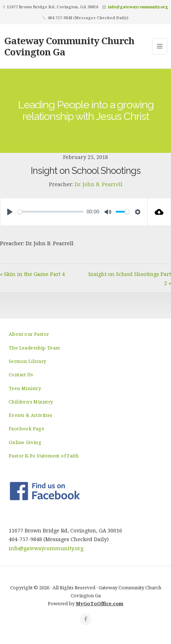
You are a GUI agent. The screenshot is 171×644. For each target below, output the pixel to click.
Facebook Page (26, 428)
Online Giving (25, 442)
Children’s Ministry (31, 402)
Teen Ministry (25, 388)
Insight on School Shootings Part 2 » (130, 278)
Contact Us (21, 375)
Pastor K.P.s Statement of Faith (44, 456)
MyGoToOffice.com (99, 603)
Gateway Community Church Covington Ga (69, 46)
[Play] (10, 212)
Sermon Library (28, 361)
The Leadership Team (34, 348)
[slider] (51, 212)
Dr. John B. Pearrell (99, 184)
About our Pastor (29, 334)
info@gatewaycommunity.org (138, 7)
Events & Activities (31, 415)
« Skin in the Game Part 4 (32, 274)
